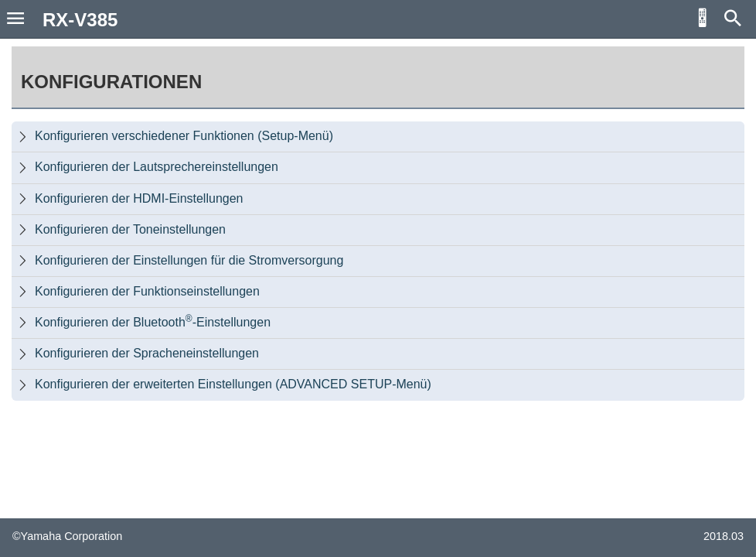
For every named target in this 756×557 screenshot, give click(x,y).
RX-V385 (80, 20)
